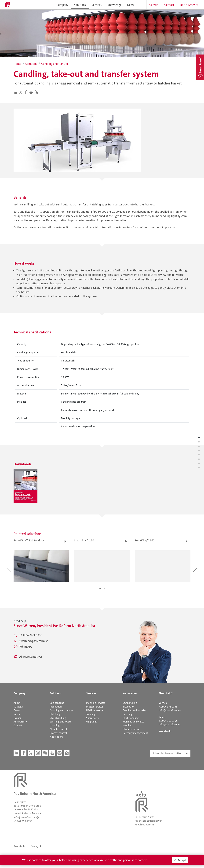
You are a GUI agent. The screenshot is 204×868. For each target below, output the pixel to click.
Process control (58, 733)
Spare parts (92, 718)
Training (91, 714)
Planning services (96, 703)
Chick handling (58, 718)
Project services (95, 707)
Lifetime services (95, 710)
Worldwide (165, 731)
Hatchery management (135, 733)
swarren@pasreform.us (34, 641)
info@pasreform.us (170, 710)
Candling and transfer (62, 710)
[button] (32, 92)
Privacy (35, 846)
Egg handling (57, 703)
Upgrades (92, 722)
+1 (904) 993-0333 (31, 635)
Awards (18, 846)
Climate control (58, 729)
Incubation (56, 707)
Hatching (55, 714)
